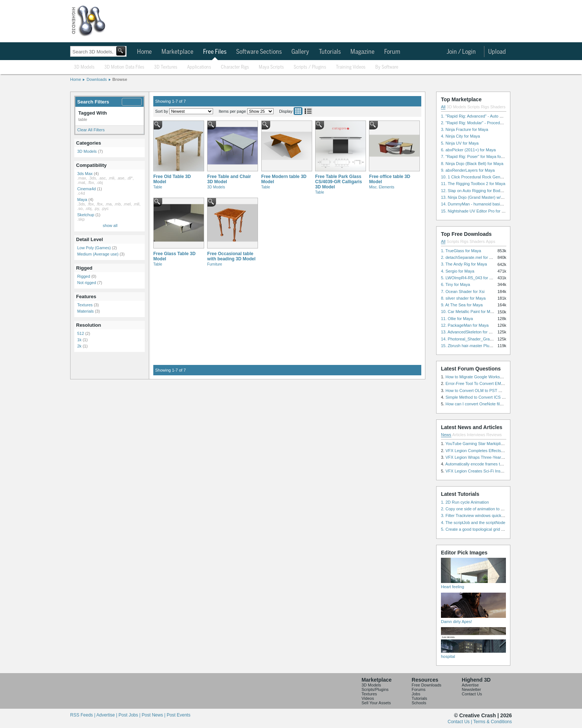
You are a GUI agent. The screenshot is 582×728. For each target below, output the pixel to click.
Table (158, 187)
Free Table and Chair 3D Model (229, 179)
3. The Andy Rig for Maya (464, 264)
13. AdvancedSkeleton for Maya (470, 332)
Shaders (498, 107)
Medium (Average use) (98, 254)
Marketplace (177, 52)
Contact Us (472, 694)
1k (79, 340)
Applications (199, 67)
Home (144, 52)
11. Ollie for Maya (457, 319)
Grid (298, 111)
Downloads (97, 79)
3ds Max (85, 174)
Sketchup (86, 215)
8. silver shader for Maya (463, 298)
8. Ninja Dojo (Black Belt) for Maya (472, 164)
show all (110, 225)
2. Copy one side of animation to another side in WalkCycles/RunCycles (506, 509)
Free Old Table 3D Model (172, 179)
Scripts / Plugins (310, 67)
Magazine (362, 52)
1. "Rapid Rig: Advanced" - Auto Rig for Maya (482, 116)
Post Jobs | (130, 715)
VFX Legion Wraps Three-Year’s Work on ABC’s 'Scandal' (498, 457)
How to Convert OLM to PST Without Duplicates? (490, 391)
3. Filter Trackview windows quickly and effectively (486, 515)
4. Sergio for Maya (458, 271)
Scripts (474, 107)
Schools (419, 703)
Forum (392, 52)
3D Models (84, 67)
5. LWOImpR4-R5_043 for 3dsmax (472, 278)
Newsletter (471, 689)
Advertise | (107, 715)
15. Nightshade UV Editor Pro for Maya (476, 211)
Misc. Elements (382, 187)
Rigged (84, 276)
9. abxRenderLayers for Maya (468, 170)
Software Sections (259, 52)
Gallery (300, 52)
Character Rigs (235, 67)
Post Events (179, 715)
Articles (459, 435)
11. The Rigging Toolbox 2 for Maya (473, 184)
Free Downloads (426, 685)
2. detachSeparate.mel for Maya (470, 257)
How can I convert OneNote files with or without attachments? (501, 404)
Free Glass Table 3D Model (174, 256)
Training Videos (351, 67)
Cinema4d (86, 189)
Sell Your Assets (376, 703)
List (308, 111)
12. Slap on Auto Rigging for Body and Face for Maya (489, 191)
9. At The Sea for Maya (462, 305)
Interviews (476, 435)
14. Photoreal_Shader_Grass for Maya (476, 339)
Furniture (215, 264)
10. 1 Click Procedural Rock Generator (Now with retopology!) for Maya (505, 177)
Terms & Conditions (493, 722)
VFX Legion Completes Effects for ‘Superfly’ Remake (493, 451)
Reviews (494, 435)
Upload (497, 52)
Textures (85, 305)
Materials (86, 311)
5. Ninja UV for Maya (460, 143)
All (443, 107)
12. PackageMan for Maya (465, 325)
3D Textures (166, 67)
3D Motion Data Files (124, 67)
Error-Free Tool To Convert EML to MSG (482, 383)
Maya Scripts (271, 67)
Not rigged (87, 283)
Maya (82, 200)
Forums (418, 689)
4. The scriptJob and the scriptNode (473, 523)
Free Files (215, 52)
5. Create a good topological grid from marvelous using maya (496, 529)
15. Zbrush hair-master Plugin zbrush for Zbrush (484, 346)
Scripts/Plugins (375, 689)
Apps (491, 241)
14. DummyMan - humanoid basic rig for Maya (483, 204)
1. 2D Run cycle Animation (465, 502)
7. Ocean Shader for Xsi (463, 291)
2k (79, 346)
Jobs (416, 694)
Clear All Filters (91, 130)
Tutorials (330, 52)
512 (81, 333)
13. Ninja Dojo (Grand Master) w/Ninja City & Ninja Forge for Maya (501, 197)
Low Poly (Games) (94, 248)
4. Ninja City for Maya (460, 136)
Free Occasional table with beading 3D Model (231, 256)
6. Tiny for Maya (455, 284)
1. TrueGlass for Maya (461, 251)
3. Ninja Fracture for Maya (465, 129)
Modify (132, 102)
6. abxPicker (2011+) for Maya (468, 150)
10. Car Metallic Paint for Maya (469, 312)
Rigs (485, 107)
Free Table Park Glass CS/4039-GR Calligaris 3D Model (339, 182)
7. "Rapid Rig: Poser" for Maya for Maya (477, 157)
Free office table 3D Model (390, 179)
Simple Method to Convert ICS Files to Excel (486, 397)
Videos (368, 698)
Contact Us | (460, 722)
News (446, 435)
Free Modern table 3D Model (284, 179)
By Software (387, 67)
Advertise (470, 685)
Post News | (154, 715)
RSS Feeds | (83, 715)
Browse (120, 79)
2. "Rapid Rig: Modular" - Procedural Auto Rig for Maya (491, 123)
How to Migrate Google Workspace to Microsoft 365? (493, 377)
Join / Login (461, 52)
